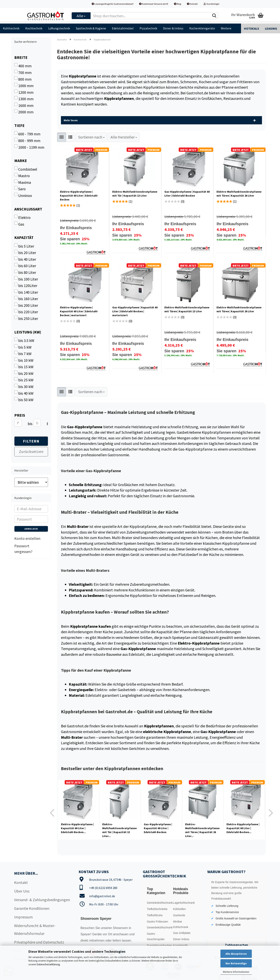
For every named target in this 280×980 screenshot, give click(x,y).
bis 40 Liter (25, 259)
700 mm (23, 72)
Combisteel (26, 169)
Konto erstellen (27, 538)
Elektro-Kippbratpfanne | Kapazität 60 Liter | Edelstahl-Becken (79, 196)
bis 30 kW (24, 386)
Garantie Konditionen (32, 908)
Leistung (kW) (28, 332)
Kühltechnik (11, 28)
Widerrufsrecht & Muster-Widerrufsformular (35, 929)
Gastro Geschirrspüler (156, 936)
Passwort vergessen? (23, 549)
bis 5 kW (23, 347)
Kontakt (192, 4)
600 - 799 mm (27, 134)
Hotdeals (251, 28)
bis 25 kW (24, 380)
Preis (20, 415)
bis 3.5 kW (24, 340)
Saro (20, 189)
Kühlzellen (179, 909)
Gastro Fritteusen (157, 922)
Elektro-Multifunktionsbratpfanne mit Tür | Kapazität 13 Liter (135, 194)
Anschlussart (28, 209)
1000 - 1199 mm (29, 147)
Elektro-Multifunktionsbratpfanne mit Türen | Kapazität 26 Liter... (202, 830)
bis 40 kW (24, 393)
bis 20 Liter (25, 252)
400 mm (23, 66)
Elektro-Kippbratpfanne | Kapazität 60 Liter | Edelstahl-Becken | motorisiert (79, 311)
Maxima (23, 182)
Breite (21, 57)
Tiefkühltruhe (155, 915)
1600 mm (24, 105)
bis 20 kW (24, 373)
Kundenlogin (212, 4)
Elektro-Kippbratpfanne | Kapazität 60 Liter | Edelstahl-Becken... (77, 828)
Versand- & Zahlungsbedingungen (42, 900)
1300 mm (24, 99)
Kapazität (24, 237)
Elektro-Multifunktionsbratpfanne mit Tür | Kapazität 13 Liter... (120, 830)
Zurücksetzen (31, 451)
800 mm (23, 79)
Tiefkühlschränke (157, 909)
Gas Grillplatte (182, 933)
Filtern (31, 441)
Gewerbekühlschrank (159, 927)
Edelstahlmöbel (123, 28)
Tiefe (19, 125)
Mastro (22, 176)
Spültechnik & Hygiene (91, 28)
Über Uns (22, 891)
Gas (19, 224)
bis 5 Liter (24, 246)
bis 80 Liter (25, 272)
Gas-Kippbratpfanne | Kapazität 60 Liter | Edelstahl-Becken (187, 194)
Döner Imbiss (181, 939)
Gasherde (179, 915)
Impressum (23, 917)
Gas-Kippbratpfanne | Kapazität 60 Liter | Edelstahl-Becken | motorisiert (135, 311)
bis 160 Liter (26, 299)
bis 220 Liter (26, 312)
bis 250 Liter (26, 318)
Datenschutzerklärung (48, 964)
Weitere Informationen (236, 972)
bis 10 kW (24, 360)
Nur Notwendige (236, 963)
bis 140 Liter (26, 292)
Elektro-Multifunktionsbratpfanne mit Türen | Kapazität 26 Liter (239, 194)
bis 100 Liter (26, 279)
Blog (178, 4)
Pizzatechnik (148, 28)
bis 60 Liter (25, 266)
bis (29, 424)
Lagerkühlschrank (184, 903)
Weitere (226, 28)
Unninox (23, 195)
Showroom (121, 928)
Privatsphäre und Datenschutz (39, 942)
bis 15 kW (24, 367)
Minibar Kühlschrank (181, 924)
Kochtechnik (34, 28)
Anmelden (31, 529)
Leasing (271, 28)
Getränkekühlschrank (159, 903)
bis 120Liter (26, 285)
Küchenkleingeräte (202, 28)
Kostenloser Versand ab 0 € (154, 4)
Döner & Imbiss (173, 28)
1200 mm (24, 92)
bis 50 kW (24, 400)
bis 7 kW (23, 353)
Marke (21, 161)
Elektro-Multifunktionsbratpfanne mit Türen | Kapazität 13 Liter (187, 309)
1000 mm (24, 86)
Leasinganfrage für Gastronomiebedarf (112, 4)
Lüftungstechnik (59, 28)
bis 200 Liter (26, 305)
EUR (48, 424)
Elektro (22, 217)
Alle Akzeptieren (236, 954)
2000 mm (24, 112)
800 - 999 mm (27, 140)
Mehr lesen (71, 120)
